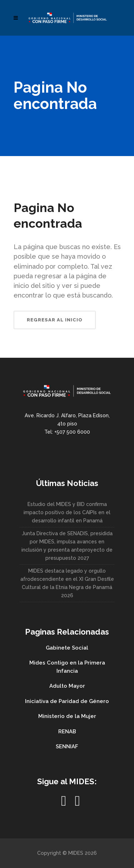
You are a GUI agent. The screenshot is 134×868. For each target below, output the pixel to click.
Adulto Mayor (67, 686)
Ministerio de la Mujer (67, 716)
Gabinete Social (67, 648)
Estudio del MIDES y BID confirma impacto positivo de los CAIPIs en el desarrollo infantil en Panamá (67, 512)
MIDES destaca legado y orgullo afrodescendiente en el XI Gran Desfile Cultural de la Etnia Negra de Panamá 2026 (67, 583)
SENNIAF (67, 746)
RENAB (67, 732)
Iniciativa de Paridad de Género (67, 701)
